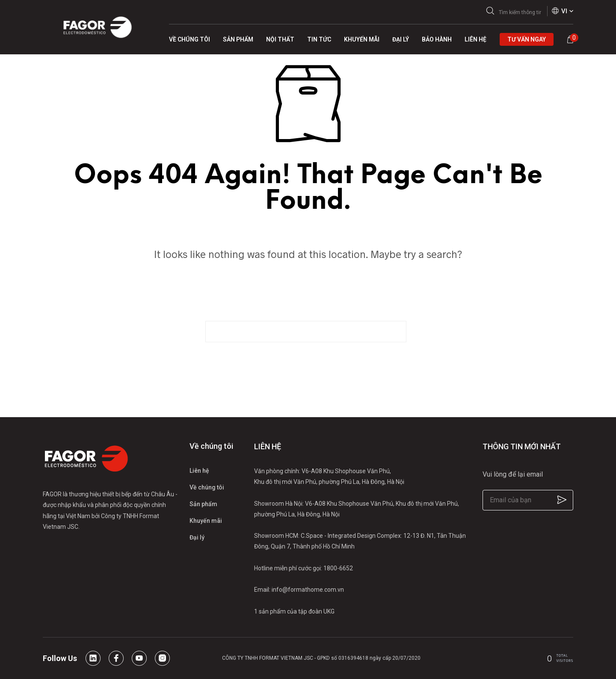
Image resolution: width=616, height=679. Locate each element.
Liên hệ (199, 471)
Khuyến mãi (206, 521)
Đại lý (197, 537)
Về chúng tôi (207, 487)
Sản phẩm (203, 504)
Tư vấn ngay (527, 39)
